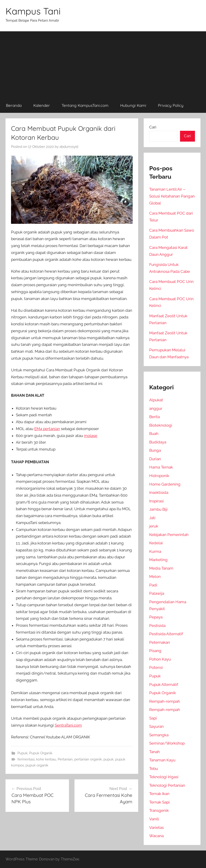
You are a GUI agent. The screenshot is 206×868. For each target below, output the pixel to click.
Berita (154, 417)
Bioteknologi (161, 425)
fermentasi (26, 759)
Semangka (159, 735)
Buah (154, 434)
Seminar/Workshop (167, 743)
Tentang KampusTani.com (85, 105)
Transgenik (159, 810)
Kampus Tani (33, 11)
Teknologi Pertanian (167, 785)
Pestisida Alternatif (166, 634)
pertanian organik (88, 759)
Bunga (155, 450)
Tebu (154, 769)
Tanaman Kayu (162, 760)
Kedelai (156, 543)
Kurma (155, 551)
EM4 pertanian (47, 429)
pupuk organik (37, 765)
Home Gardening (165, 484)
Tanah (154, 752)
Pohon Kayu (160, 659)
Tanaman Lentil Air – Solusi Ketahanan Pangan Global (172, 196)
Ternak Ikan (159, 794)
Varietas (156, 827)
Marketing (158, 560)
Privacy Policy (171, 105)
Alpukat (156, 400)
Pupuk (23, 753)
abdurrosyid (69, 147)
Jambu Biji (158, 509)
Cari (153, 127)
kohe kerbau (46, 759)
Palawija (157, 593)
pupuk (109, 759)
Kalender (42, 105)
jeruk (154, 526)
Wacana (156, 836)
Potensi (156, 667)
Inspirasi (156, 501)
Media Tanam (161, 568)
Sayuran (156, 726)
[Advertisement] (103, 64)
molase (91, 436)
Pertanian (65, 759)
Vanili (154, 819)
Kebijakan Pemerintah (169, 535)
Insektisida (159, 492)
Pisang (155, 651)
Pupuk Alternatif (164, 684)
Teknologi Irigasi (164, 777)
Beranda (14, 105)
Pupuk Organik (41, 753)
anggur (156, 408)
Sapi (153, 718)
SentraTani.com (68, 725)
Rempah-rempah (165, 701)
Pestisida (157, 626)
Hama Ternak (161, 467)
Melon (155, 577)
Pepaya (156, 617)
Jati (152, 518)
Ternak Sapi (159, 802)
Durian (155, 459)
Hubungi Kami (133, 105)
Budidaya (158, 442)
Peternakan (160, 642)
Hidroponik (159, 476)
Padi (153, 585)
